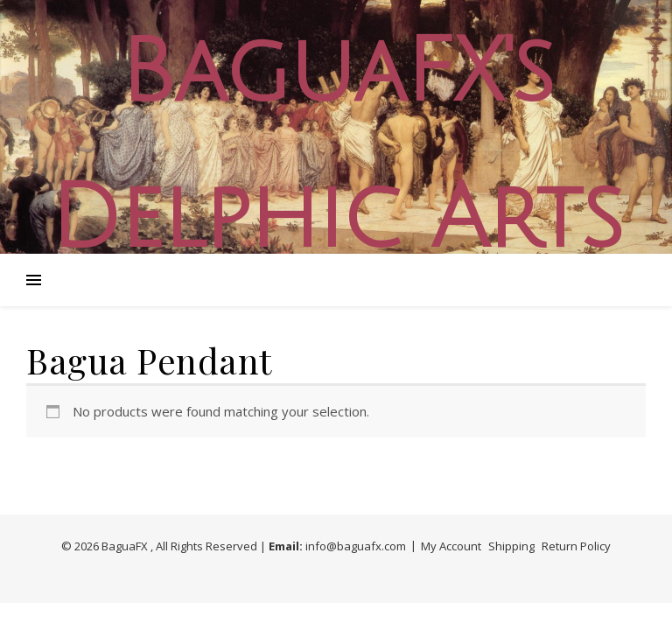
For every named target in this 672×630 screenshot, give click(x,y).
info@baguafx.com (356, 546)
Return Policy (576, 546)
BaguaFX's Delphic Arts (336, 146)
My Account (451, 546)
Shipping (511, 546)
